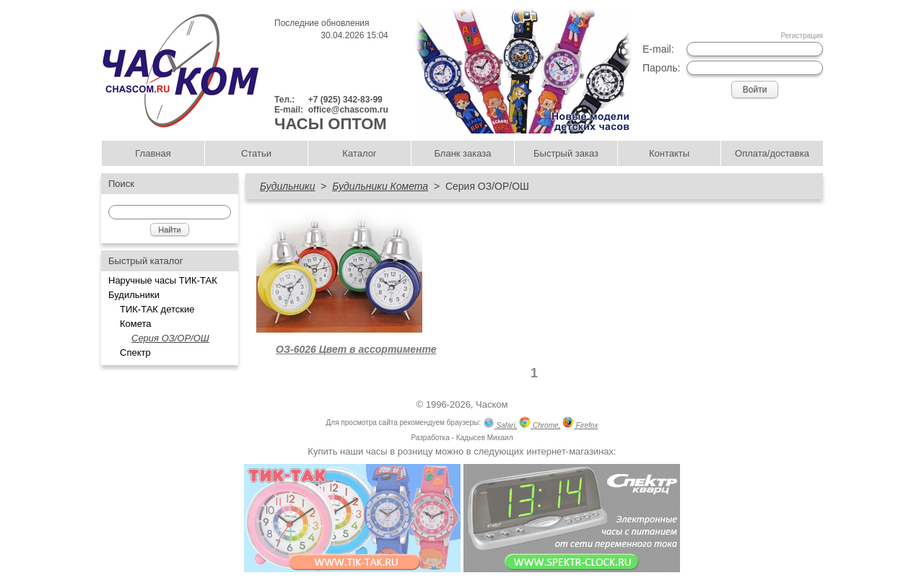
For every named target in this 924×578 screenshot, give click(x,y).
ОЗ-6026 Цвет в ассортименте (356, 349)
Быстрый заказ (566, 153)
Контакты (669, 153)
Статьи (256, 153)
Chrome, (540, 424)
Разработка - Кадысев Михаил (462, 438)
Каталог (359, 153)
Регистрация (802, 36)
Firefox (580, 424)
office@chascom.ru (348, 110)
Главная (153, 153)
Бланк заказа (462, 153)
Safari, (500, 424)
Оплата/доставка (772, 153)
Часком (492, 404)
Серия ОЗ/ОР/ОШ (170, 338)
